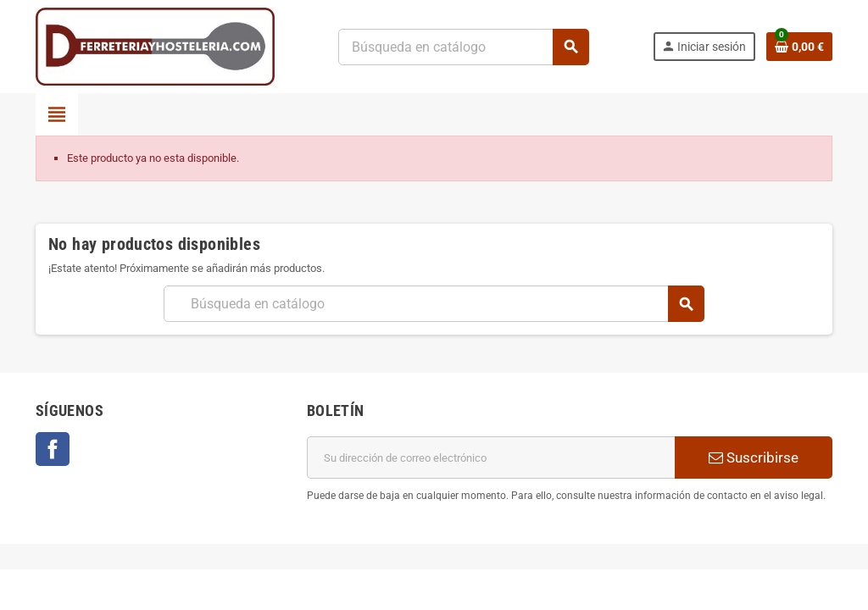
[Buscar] (463, 47)
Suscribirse (754, 457)
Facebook (53, 449)
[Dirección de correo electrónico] (491, 457)
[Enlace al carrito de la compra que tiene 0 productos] (799, 47)
